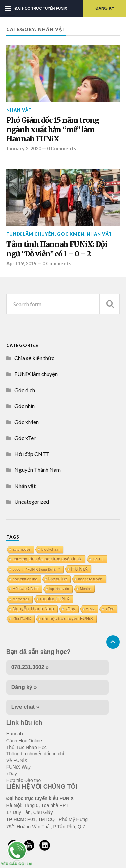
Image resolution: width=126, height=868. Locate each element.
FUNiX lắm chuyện (31, 234)
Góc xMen (71, 234)
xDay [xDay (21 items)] (70, 609)
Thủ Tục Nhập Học (27, 747)
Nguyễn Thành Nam (38, 470)
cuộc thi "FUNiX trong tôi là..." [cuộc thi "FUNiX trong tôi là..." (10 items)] (36, 569)
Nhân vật (19, 110)
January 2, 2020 (24, 149)
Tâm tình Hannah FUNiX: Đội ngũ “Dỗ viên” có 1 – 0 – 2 (57, 249)
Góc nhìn (25, 406)
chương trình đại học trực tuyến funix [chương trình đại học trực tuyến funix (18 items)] (47, 559)
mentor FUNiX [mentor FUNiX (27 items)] (55, 599)
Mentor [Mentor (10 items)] (86, 589)
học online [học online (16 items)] (58, 579)
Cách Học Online (24, 741)
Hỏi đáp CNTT (32, 454)
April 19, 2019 (21, 264)
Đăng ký (105, 8)
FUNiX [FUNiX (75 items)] (79, 569)
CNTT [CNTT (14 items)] (98, 559)
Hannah (15, 734)
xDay (12, 774)
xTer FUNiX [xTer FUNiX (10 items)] (22, 619)
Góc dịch (25, 390)
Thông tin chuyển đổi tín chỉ (35, 754)
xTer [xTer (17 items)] (109, 609)
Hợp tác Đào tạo (24, 780)
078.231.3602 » (30, 667)
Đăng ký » (24, 687)
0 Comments (61, 149)
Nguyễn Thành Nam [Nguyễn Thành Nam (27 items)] (33, 609)
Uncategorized (32, 502)
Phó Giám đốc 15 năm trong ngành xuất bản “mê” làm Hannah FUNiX (53, 129)
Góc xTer (25, 438)
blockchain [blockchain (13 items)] (50, 549)
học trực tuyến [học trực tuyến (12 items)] (90, 579)
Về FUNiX (17, 760)
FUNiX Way (19, 767)
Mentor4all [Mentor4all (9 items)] (21, 599)
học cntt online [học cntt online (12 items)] (25, 579)
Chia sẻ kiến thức (34, 358)
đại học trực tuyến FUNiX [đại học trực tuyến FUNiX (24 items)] (68, 619)
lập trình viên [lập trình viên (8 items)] (59, 589)
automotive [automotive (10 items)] (22, 549)
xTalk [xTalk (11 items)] (90, 609)
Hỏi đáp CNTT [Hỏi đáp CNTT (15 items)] (26, 589)
